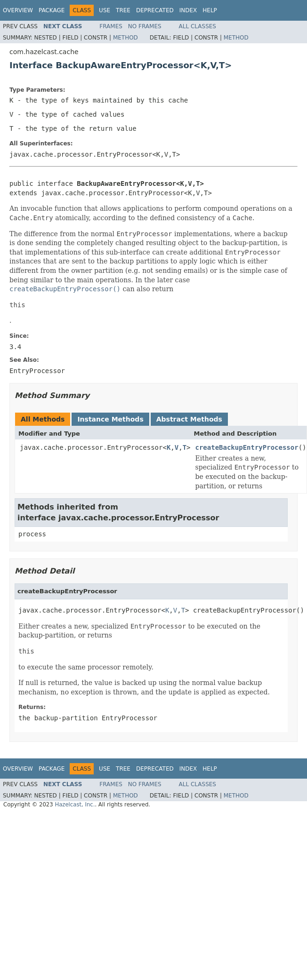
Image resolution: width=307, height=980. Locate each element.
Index (188, 10)
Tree (123, 10)
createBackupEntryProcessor (247, 447)
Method (125, 38)
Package (52, 10)
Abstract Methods (189, 419)
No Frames (145, 26)
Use (105, 10)
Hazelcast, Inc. (75, 805)
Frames (111, 26)
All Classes (198, 26)
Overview (18, 10)
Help (210, 10)
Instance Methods (110, 419)
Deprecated (155, 10)
